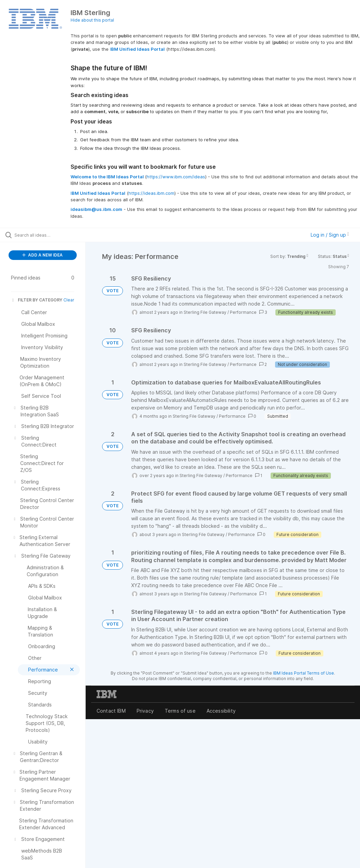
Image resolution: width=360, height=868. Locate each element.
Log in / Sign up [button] (330, 235)
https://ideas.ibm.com (151, 193)
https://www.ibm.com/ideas (176, 177)
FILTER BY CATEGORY (37, 300)
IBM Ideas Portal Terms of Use (303, 673)
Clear (69, 300)
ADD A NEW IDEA (42, 255)
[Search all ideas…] (46, 235)
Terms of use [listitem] (180, 711)
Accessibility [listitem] (221, 711)
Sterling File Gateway (205, 312)
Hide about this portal (92, 20)
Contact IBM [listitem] (111, 711)
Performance (243, 312)
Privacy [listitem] (145, 711)
